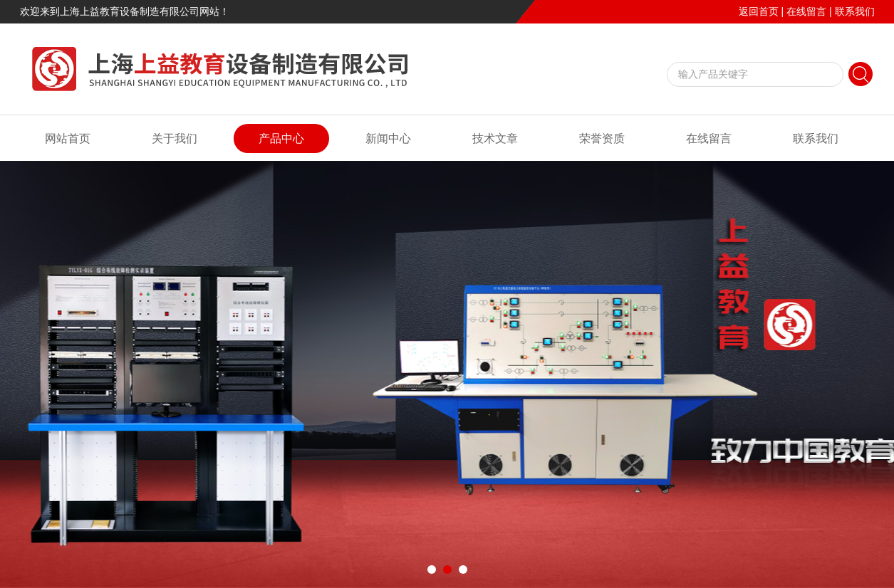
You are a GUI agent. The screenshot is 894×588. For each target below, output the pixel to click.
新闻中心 (388, 138)
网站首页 (68, 138)
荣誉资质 (602, 138)
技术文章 (495, 138)
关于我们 (175, 138)
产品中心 (281, 138)
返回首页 (759, 11)
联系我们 (855, 11)
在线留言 (806, 11)
